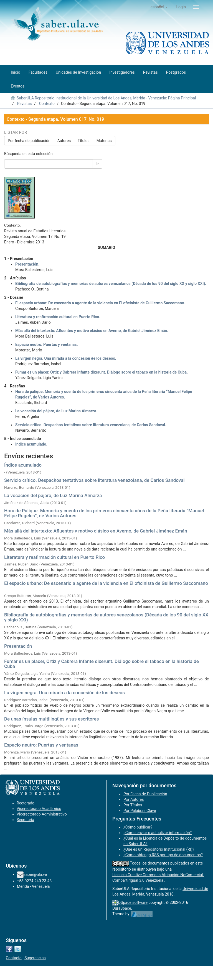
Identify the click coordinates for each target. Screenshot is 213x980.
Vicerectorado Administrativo (42, 814)
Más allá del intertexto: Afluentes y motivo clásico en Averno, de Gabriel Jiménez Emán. (92, 331)
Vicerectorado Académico (39, 809)
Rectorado (26, 803)
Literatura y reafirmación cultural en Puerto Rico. (58, 317)
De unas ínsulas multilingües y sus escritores (52, 719)
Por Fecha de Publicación (145, 794)
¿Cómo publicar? (138, 827)
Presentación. (27, 264)
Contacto (14, 958)
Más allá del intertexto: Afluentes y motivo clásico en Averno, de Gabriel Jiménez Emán (96, 531)
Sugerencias (35, 958)
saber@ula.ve (35, 874)
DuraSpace (122, 908)
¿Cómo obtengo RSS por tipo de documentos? (163, 855)
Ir (97, 164)
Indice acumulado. (31, 444)
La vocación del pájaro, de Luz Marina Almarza (53, 495)
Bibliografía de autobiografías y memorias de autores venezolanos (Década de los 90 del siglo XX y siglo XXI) (106, 617)
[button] (159, 7)
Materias (104, 141)
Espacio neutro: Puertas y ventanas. (47, 344)
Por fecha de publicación (29, 141)
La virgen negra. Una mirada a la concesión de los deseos (64, 693)
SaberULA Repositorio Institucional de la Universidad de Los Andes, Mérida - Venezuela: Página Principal (106, 98)
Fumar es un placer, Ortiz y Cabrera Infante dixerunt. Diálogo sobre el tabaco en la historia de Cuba (102, 664)
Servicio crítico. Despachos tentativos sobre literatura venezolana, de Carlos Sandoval (94, 480)
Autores (64, 141)
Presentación (18, 646)
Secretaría (25, 820)
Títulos (84, 141)
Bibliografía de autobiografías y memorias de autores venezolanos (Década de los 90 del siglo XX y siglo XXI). (111, 284)
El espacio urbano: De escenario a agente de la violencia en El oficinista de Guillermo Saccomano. (100, 303)
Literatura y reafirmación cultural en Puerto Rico (54, 557)
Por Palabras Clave (140, 811)
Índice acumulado (23, 465)
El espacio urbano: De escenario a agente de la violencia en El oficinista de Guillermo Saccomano (106, 583)
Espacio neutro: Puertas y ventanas (41, 745)
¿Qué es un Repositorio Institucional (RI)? (159, 849)
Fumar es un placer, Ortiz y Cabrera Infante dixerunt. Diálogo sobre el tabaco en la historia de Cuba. (102, 372)
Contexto (47, 104)
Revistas (25, 104)
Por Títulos (133, 805)
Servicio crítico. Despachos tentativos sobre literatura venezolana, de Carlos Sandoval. (91, 425)
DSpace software (133, 902)
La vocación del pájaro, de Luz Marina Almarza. (56, 411)
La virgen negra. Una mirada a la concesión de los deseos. (66, 358)
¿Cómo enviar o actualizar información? (158, 833)
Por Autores (134, 799)
